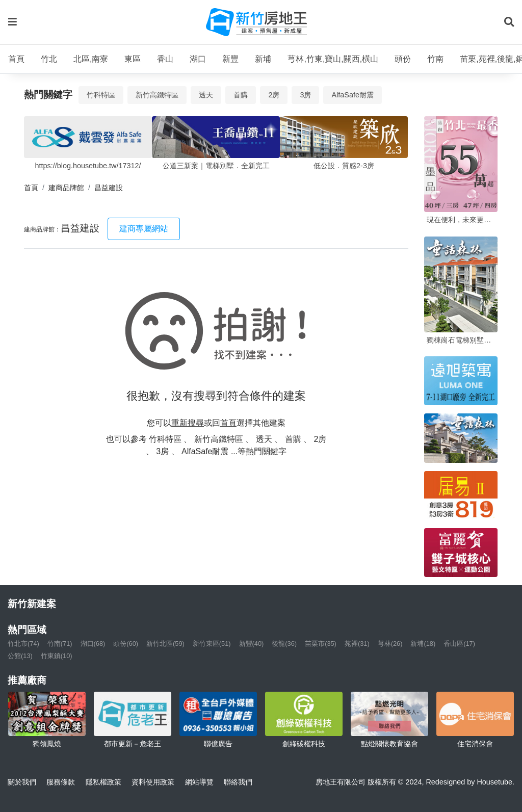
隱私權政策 (103, 782)
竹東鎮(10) (57, 656)
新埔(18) (423, 644)
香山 (165, 59)
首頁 (16, 59)
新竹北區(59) (165, 644)
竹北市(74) (23, 644)
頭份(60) (126, 644)
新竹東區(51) (212, 644)
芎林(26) (390, 644)
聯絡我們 (238, 782)
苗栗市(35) (321, 644)
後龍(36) (284, 644)
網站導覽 (199, 782)
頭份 (403, 59)
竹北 (49, 59)
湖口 (198, 59)
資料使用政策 (153, 782)
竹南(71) (60, 644)
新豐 (230, 59)
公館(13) (20, 656)
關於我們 (22, 782)
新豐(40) (252, 644)
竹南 (435, 59)
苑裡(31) (357, 644)
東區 (133, 59)
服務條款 (61, 782)
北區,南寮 (91, 59)
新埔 (263, 59)
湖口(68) (93, 644)
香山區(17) (459, 644)
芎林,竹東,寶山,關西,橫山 (333, 59)
